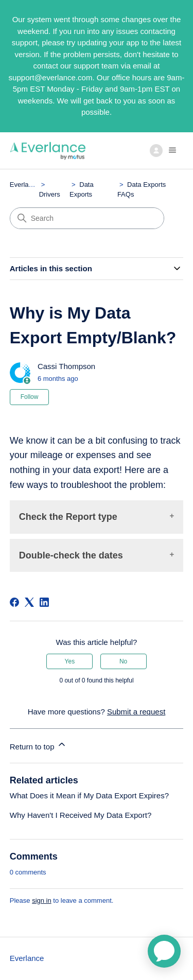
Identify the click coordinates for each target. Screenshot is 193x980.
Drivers (50, 194)
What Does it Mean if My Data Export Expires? (89, 795)
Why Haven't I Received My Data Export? (81, 815)
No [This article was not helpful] (123, 661)
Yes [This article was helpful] (70, 661)
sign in (42, 900)
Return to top (38, 745)
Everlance (25, 185)
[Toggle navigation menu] (165, 150)
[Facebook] (14, 602)
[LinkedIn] (44, 602)
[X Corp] (29, 602)
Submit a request (136, 712)
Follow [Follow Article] (30, 397)
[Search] (87, 218)
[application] (164, 951)
